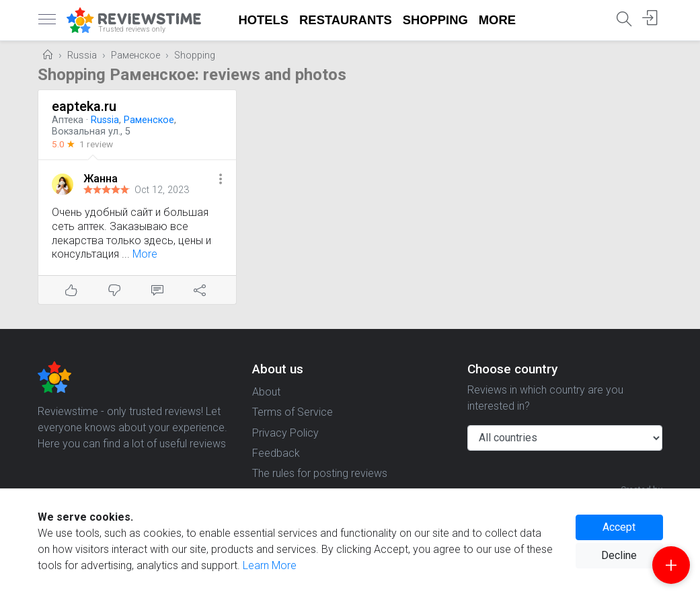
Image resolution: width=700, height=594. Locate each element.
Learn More (270, 565)
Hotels (264, 20)
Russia (82, 55)
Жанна (101, 179)
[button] (221, 180)
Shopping (435, 20)
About (266, 392)
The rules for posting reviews (320, 473)
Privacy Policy (285, 433)
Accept (619, 527)
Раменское (135, 55)
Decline (619, 555)
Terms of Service (293, 412)
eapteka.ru (84, 106)
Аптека (68, 120)
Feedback (276, 453)
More (497, 20)
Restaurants (346, 20)
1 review (96, 144)
